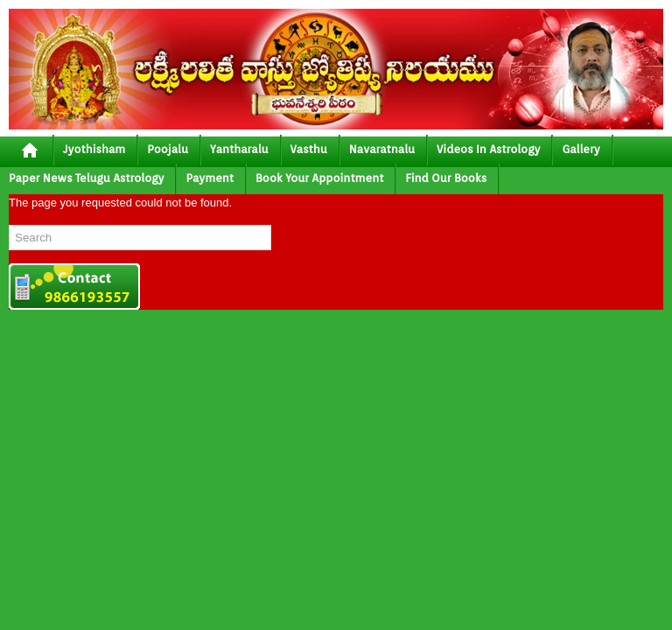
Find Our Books (446, 178)
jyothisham (94, 149)
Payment (210, 178)
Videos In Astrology (488, 149)
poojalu (168, 149)
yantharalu (239, 149)
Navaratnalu (382, 149)
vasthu (309, 149)
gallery (581, 149)
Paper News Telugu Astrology (86, 178)
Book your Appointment (319, 178)
